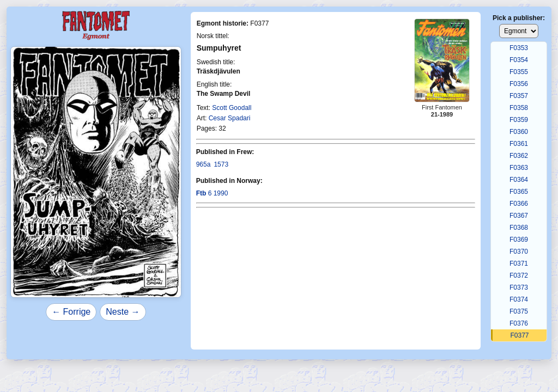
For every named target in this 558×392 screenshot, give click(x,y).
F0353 (519, 48)
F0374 (519, 299)
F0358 (519, 108)
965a (204, 164)
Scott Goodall (232, 108)
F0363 (519, 168)
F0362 (519, 156)
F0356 (519, 84)
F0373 (519, 287)
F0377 (519, 335)
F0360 (519, 132)
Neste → (123, 312)
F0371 (519, 264)
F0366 (519, 204)
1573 (221, 164)
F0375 (519, 311)
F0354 (519, 60)
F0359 (519, 120)
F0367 (519, 216)
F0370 (519, 252)
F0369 (519, 240)
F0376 (519, 323)
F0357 (519, 96)
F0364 (519, 180)
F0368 (519, 228)
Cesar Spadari (230, 118)
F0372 (519, 275)
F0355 (519, 72)
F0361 (519, 144)
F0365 (519, 192)
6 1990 (212, 193)
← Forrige (71, 312)
